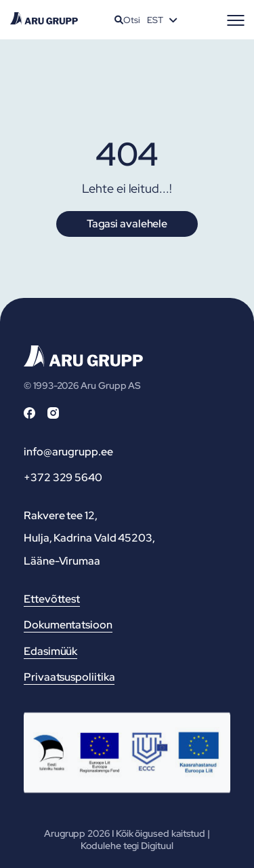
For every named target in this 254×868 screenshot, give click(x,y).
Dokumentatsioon (68, 625)
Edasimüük (50, 651)
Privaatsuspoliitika (69, 677)
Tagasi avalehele (127, 224)
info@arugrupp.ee (68, 452)
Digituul (157, 846)
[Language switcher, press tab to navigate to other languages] (162, 20)
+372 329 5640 (63, 477)
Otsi (127, 20)
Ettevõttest (52, 599)
